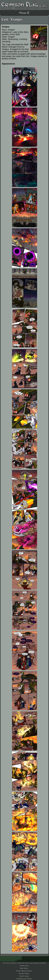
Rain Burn (24, 968)
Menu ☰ (24, 13)
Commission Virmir (24, 979)
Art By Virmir (24, 973)
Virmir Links (24, 976)
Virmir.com (24, 966)
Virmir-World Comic (24, 971)
